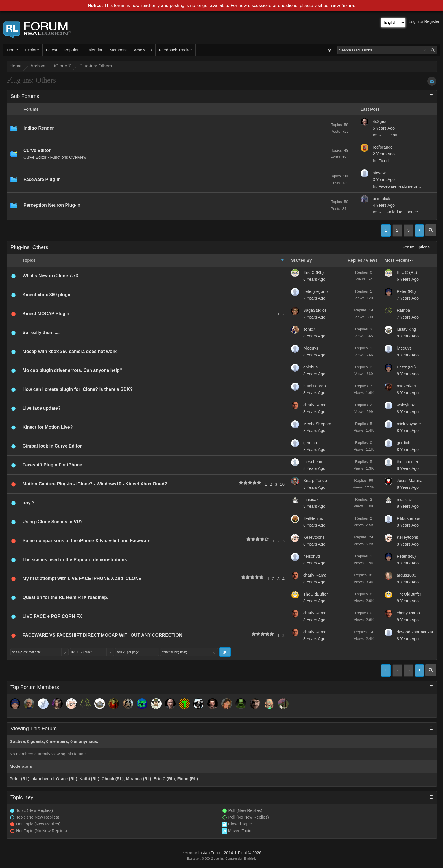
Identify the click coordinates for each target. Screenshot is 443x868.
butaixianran (315, 386)
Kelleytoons (314, 537)
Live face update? (42, 408)
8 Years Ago (314, 336)
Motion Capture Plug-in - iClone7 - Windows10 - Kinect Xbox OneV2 (95, 484)
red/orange (383, 147)
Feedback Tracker (175, 50)
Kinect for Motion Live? (48, 427)
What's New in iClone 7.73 (50, 276)
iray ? (29, 503)
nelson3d (312, 556)
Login (414, 21)
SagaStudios (315, 310)
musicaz (311, 500)
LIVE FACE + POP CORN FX (52, 616)
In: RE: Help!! (385, 135)
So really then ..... (41, 332)
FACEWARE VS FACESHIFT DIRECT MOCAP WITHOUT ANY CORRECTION (102, 635)
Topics (29, 260)
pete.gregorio (315, 291)
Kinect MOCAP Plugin (46, 314)
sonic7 (309, 329)
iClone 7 (63, 66)
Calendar (94, 50)
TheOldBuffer (316, 594)
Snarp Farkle (315, 481)
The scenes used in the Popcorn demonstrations (75, 560)
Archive (38, 66)
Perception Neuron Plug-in (52, 205)
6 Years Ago (314, 279)
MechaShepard (317, 424)
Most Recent (397, 260)
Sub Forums (25, 96)
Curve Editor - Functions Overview (55, 157)
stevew (379, 173)
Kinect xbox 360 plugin (47, 295)
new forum (343, 6)
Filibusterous (408, 518)
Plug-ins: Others (96, 66)
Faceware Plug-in (42, 179)
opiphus (310, 367)
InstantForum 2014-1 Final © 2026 (230, 853)
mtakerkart (406, 386)
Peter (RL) (406, 291)
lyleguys (311, 348)
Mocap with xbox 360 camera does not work (70, 351)
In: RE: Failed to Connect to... (400, 212)
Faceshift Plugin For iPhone (53, 465)
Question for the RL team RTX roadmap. (66, 597)
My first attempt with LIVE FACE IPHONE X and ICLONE (82, 578)
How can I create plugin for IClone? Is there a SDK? (78, 389)
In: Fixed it (382, 161)
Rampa (403, 310)
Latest (52, 50)
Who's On (143, 50)
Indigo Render (39, 128)
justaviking (406, 329)
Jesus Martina (410, 481)
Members (118, 50)
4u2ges (379, 121)
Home (12, 50)
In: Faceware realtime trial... (398, 186)
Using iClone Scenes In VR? (53, 522)
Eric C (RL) (313, 272)
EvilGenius (313, 518)
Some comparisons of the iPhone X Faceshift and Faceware (87, 541)
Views (372, 260)
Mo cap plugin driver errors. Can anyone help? (73, 370)
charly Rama (315, 405)
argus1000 (406, 575)
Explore (32, 50)
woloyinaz (406, 405)
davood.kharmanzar (415, 632)
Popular (72, 50)
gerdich (310, 443)
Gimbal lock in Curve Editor (52, 446)
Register (432, 21)
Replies (355, 260)
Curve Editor (37, 150)
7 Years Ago (314, 298)
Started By (301, 260)
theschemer (314, 462)
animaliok (381, 199)
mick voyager (409, 424)
